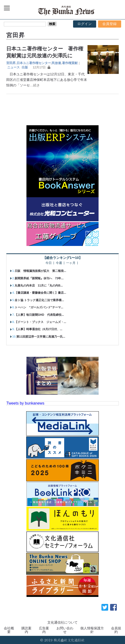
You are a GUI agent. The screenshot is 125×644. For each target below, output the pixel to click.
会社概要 (9, 630)
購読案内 (26, 630)
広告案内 (44, 630)
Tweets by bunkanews (25, 403)
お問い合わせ (65, 630)
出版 (25, 67)
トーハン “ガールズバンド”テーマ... (39, 307)
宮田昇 (11, 63)
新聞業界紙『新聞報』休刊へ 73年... (39, 278)
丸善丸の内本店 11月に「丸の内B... (39, 286)
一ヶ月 (71, 263)
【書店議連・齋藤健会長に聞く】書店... (40, 293)
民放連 (56, 63)
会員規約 (116, 630)
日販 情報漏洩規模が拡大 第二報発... (40, 271)
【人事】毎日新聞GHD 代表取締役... (39, 315)
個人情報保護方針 (92, 630)
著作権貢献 (70, 63)
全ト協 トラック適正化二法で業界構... (39, 300)
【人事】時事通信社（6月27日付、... (38, 329)
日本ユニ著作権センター (34, 63)
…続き (35, 85)
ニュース (13, 67)
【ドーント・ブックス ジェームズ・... (40, 322)
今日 (49, 263)
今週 (59, 263)
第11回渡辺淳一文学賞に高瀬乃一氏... (41, 337)
